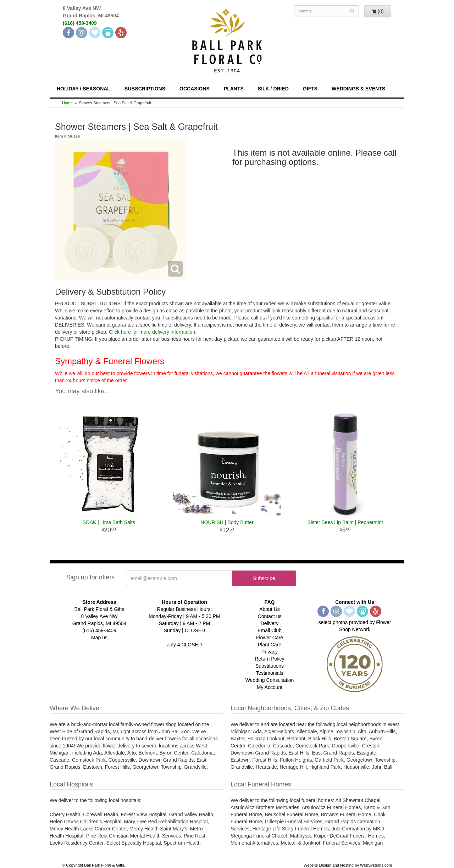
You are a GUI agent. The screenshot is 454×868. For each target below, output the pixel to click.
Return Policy (269, 659)
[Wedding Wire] (108, 33)
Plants (234, 89)
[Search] (352, 11)
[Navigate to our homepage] (227, 39)
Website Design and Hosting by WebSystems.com (348, 865)
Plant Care (270, 645)
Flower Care (270, 638)
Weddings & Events (358, 89)
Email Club (270, 630)
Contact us (270, 616)
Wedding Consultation (270, 680)
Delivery (270, 623)
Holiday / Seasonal (84, 89)
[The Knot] (95, 33)
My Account (270, 687)
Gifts (310, 89)
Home (67, 103)
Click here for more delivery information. (153, 332)
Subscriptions (145, 89)
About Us (270, 609)
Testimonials (269, 673)
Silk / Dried (273, 89)
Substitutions (270, 666)
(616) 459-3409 (80, 23)
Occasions (195, 89)
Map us (99, 638)
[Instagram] (82, 33)
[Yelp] (121, 33)
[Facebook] (68, 33)
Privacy (270, 652)
